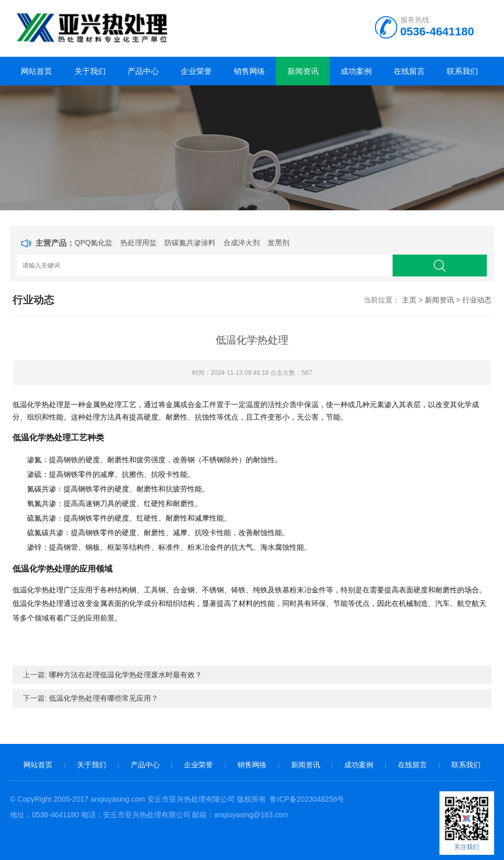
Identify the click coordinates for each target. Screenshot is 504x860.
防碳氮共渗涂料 (190, 243)
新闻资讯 (303, 71)
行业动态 (477, 300)
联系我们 (462, 71)
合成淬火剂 (242, 243)
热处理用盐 (138, 243)
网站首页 (36, 71)
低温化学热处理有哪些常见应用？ (104, 698)
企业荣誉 (196, 71)
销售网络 (249, 71)
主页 (409, 300)
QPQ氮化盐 (93, 243)
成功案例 (356, 71)
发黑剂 (279, 243)
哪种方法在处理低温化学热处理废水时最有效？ (125, 675)
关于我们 (90, 71)
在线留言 (409, 71)
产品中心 (143, 71)
